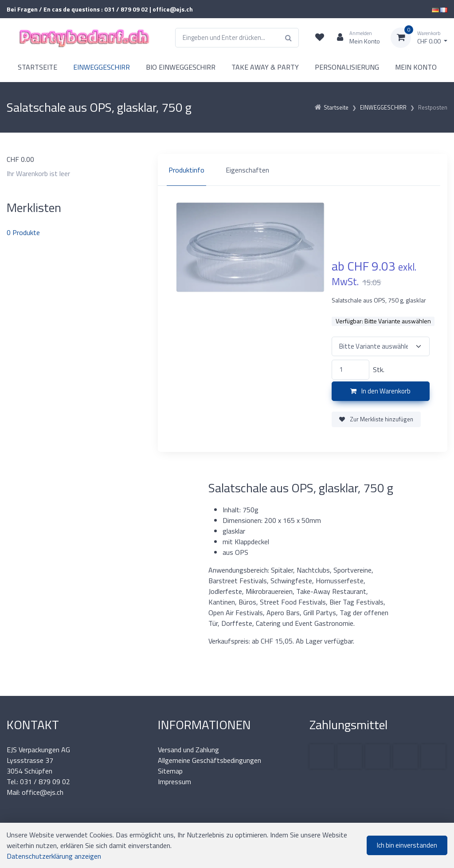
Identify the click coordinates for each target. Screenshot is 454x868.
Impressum (174, 782)
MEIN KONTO (416, 67)
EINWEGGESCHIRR (102, 67)
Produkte (23, 232)
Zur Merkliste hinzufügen (376, 419)
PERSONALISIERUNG (347, 67)
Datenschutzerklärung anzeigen (54, 856)
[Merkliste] (320, 38)
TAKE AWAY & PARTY (265, 67)
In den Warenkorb (380, 391)
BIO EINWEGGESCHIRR (181, 67)
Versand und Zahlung (188, 750)
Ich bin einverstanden (407, 845)
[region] (303, 170)
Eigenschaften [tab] (247, 170)
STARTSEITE (37, 67)
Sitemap (170, 771)
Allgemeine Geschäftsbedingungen (209, 760)
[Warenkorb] (419, 38)
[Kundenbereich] (355, 38)
